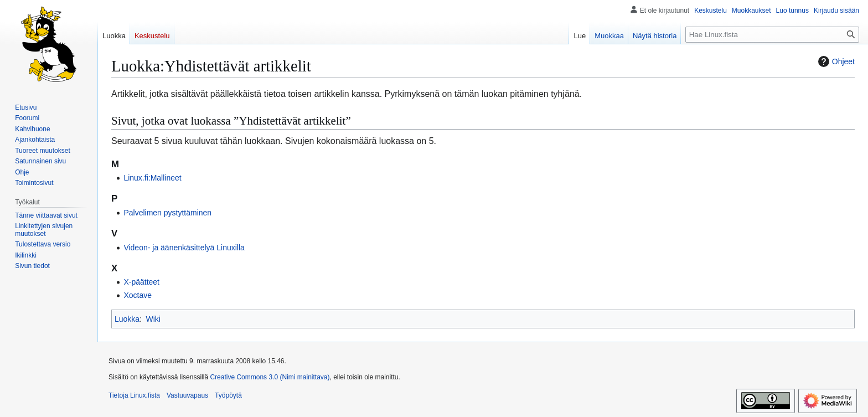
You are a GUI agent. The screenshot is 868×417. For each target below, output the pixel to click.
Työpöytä (228, 395)
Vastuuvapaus (187, 395)
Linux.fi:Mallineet (152, 178)
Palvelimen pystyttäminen (167, 213)
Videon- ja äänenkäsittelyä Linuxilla (184, 248)
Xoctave (138, 295)
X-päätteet (141, 282)
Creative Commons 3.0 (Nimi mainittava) (270, 377)
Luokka (127, 319)
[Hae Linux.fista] (772, 35)
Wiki (153, 319)
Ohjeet (835, 61)
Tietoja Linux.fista (134, 395)
